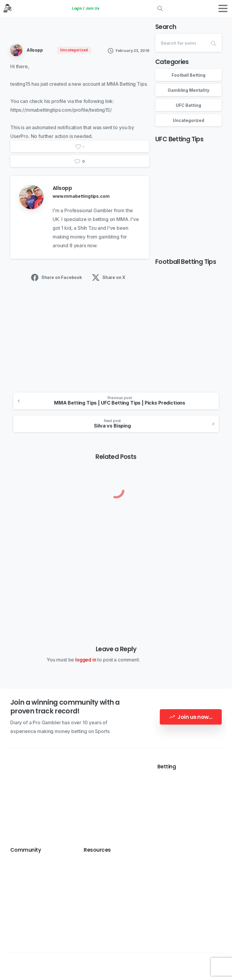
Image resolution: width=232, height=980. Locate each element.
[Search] (180, 43)
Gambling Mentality (188, 90)
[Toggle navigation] (223, 8)
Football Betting (188, 75)
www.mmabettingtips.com (81, 196)
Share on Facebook (56, 277)
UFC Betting (188, 105)
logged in (86, 660)
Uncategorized (188, 120)
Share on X (109, 277)
